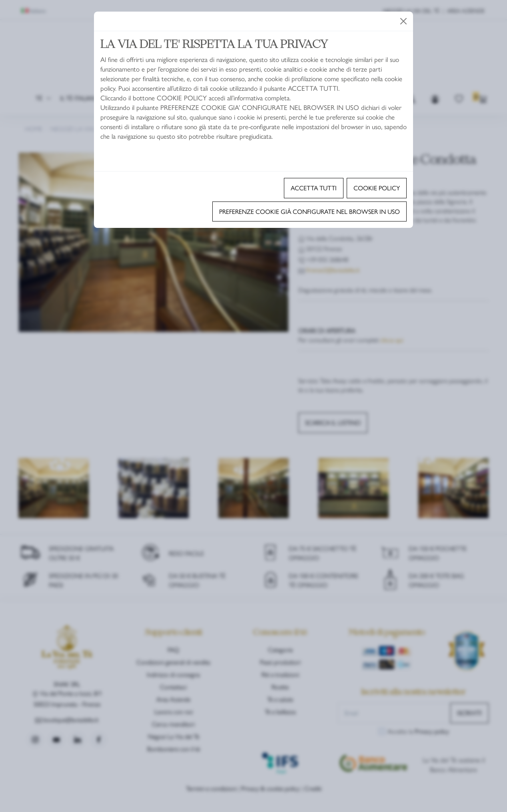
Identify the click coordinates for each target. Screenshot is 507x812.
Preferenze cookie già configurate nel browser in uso (309, 211)
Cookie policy (377, 188)
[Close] (403, 21)
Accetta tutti (314, 188)
